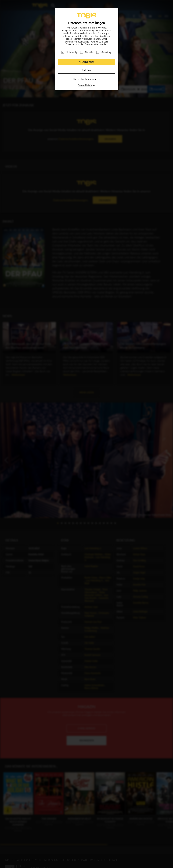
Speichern (87, 70)
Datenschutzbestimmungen (86, 79)
